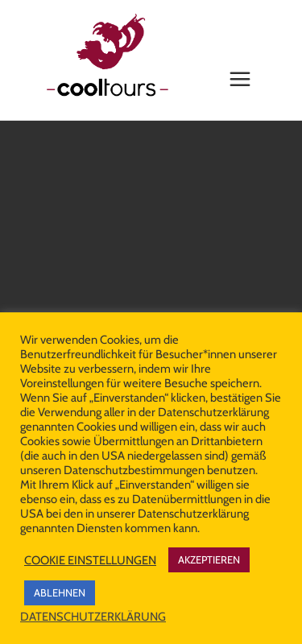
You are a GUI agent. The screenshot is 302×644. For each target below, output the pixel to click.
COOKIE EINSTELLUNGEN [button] (90, 560)
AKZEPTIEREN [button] (209, 559)
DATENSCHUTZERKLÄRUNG (93, 617)
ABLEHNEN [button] (60, 592)
